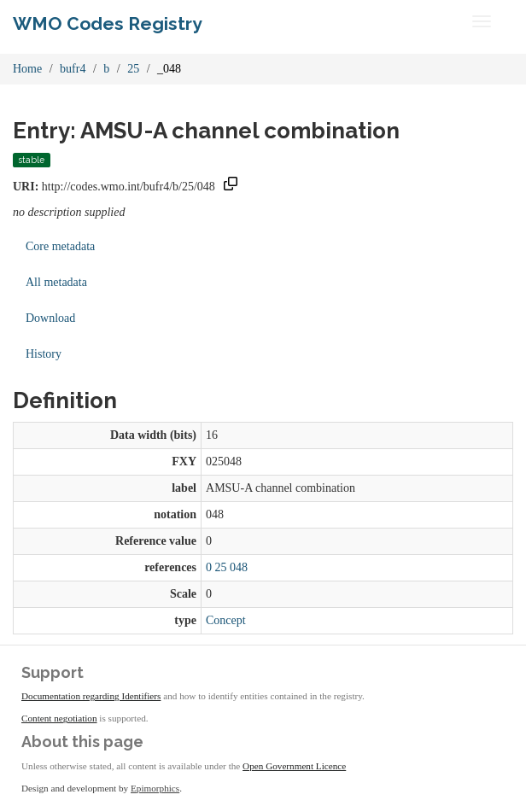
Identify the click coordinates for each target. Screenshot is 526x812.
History (44, 354)
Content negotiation (59, 718)
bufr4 (73, 69)
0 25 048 (227, 567)
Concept (226, 620)
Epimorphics (155, 788)
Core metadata (60, 246)
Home (27, 69)
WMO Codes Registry (108, 23)
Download (50, 318)
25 (133, 69)
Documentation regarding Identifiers (91, 696)
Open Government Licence (294, 766)
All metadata (56, 282)
